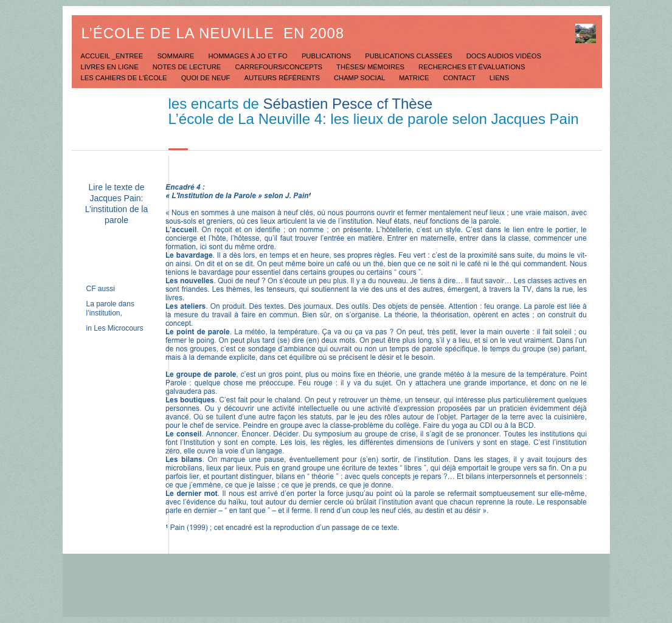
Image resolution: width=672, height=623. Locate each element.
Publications (327, 56)
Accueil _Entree (113, 56)
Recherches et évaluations (472, 67)
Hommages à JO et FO (248, 56)
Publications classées (410, 56)
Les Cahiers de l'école (125, 78)
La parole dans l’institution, (110, 308)
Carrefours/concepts (279, 67)
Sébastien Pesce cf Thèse (348, 104)
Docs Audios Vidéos (504, 56)
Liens (499, 78)
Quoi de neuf (207, 78)
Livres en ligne (111, 67)
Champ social (360, 78)
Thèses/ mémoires (371, 67)
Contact (460, 78)
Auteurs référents (283, 78)
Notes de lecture (188, 67)
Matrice (415, 78)
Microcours (126, 328)
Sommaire (176, 56)
